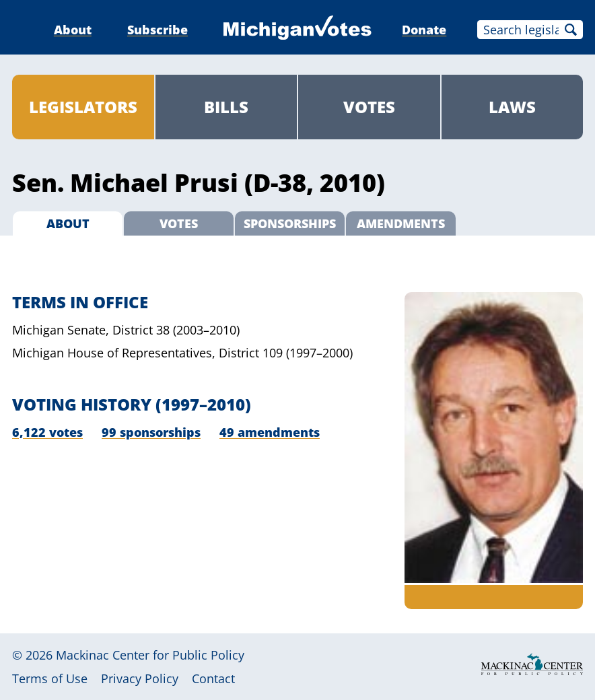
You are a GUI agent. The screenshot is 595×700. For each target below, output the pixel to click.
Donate (424, 30)
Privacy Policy (140, 678)
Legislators (83, 107)
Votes (369, 107)
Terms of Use (50, 678)
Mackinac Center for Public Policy (150, 655)
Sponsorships (290, 223)
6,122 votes (47, 432)
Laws (512, 107)
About (73, 30)
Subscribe (157, 30)
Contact (213, 678)
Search (571, 30)
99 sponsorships (151, 432)
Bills (226, 107)
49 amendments (270, 432)
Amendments (401, 223)
